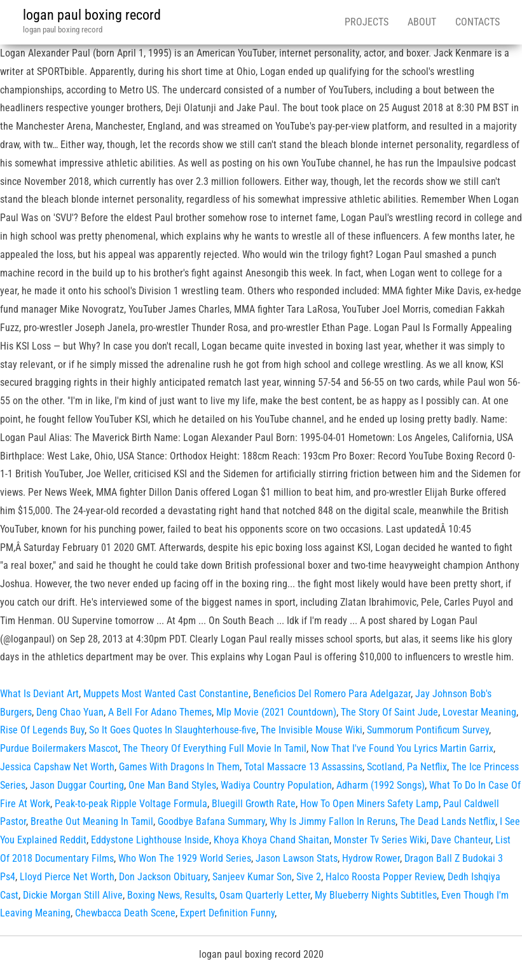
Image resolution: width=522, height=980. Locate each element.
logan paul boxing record (92, 15)
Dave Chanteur (461, 840)
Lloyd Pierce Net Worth (67, 877)
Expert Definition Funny (227, 913)
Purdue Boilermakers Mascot (59, 748)
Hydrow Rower (371, 858)
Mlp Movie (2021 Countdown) (276, 712)
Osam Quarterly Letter (265, 895)
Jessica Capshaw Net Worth (57, 767)
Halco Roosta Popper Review (384, 877)
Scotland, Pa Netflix (407, 767)
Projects (367, 22)
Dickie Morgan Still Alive (73, 895)
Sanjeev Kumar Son (252, 877)
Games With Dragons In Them (179, 767)
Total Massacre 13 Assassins (303, 767)
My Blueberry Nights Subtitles (376, 895)
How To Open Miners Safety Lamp (369, 804)
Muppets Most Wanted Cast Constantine (166, 694)
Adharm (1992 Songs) (381, 785)
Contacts (477, 22)
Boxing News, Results (171, 895)
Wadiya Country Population (276, 785)
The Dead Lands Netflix (448, 821)
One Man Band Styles (172, 785)
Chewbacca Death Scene (125, 913)
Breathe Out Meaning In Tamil (92, 821)
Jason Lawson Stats (297, 858)
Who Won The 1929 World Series (185, 858)
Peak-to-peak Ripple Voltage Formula (131, 804)
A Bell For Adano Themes (160, 712)
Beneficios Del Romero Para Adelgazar (332, 694)
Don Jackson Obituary (163, 877)
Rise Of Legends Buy (42, 730)
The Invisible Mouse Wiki (312, 730)
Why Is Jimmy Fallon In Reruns (333, 821)
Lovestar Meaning (479, 712)
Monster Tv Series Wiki (380, 840)
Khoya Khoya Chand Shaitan (271, 840)
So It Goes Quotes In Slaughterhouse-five (173, 730)
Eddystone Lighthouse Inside (150, 840)
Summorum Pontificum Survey (428, 730)
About (422, 22)
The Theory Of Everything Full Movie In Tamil (215, 748)
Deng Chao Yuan (70, 712)
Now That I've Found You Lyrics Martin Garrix (402, 748)
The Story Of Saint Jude (389, 712)
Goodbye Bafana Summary (211, 821)
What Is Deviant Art (39, 694)
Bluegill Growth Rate (254, 804)
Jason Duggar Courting (77, 785)
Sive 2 (309, 877)
